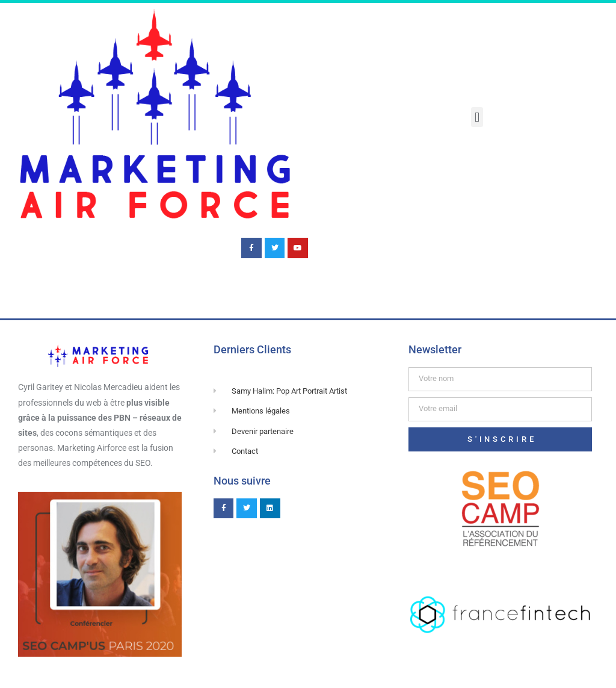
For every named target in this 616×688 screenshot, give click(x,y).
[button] (477, 117)
